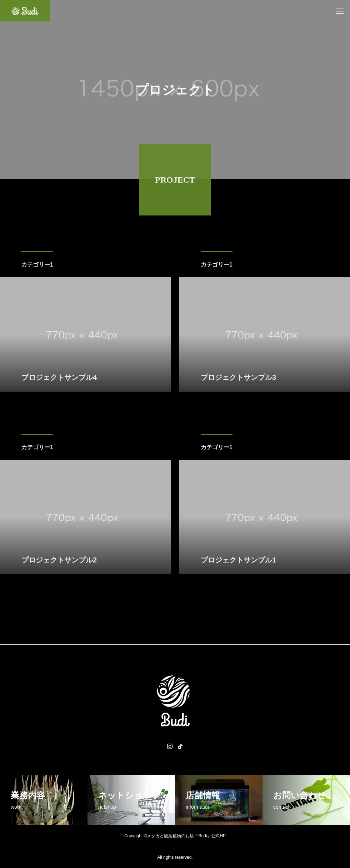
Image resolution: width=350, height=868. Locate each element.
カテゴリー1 (37, 266)
